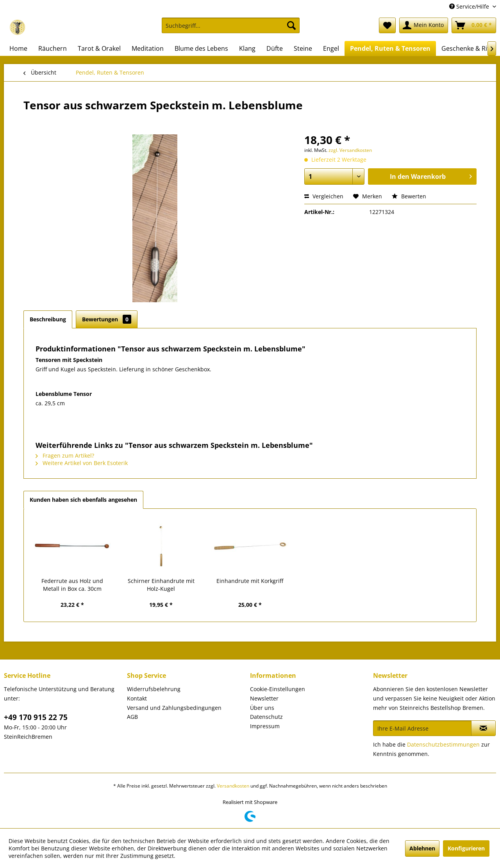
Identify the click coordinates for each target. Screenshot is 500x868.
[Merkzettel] (387, 25)
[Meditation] (148, 48)
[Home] (18, 48)
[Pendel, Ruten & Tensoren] (390, 48)
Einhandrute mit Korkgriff (250, 581)
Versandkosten (233, 786)
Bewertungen (107, 319)
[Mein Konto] (424, 25)
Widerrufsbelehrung (154, 689)
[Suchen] (291, 25)
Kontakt (137, 698)
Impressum (265, 726)
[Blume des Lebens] (201, 48)
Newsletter (264, 698)
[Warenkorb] (474, 25)
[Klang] (247, 48)
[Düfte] (275, 48)
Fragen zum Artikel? (65, 455)
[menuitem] (231, 29)
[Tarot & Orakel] (99, 48)
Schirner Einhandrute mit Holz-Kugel (161, 585)
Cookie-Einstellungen (278, 689)
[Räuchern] (53, 48)
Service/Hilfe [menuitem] (470, 6)
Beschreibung (48, 319)
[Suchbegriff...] (231, 25)
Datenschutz (266, 717)
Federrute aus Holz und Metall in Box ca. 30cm (72, 585)
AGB (132, 717)
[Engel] (331, 48)
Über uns (262, 708)
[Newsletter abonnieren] (483, 728)
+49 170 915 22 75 (36, 717)
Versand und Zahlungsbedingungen (174, 708)
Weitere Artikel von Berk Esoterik (82, 463)
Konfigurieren (466, 848)
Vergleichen (324, 196)
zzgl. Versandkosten (350, 150)
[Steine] (303, 48)
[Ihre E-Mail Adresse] (422, 728)
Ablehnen (422, 848)
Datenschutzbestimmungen (443, 744)
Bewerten (409, 196)
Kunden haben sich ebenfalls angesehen (83, 500)
